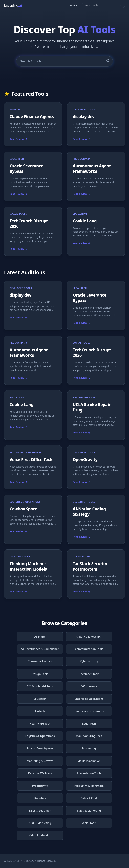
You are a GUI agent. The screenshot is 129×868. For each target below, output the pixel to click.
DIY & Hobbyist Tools (40, 686)
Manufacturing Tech (89, 736)
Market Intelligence (40, 748)
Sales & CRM (89, 798)
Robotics (40, 798)
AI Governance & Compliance (40, 649)
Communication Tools (89, 649)
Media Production (89, 761)
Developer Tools (89, 674)
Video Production (40, 835)
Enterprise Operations (89, 699)
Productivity (40, 786)
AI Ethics (40, 637)
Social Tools (89, 823)
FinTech (40, 711)
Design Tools (40, 674)
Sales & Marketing (89, 811)
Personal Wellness (40, 773)
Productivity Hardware (89, 786)
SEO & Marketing (40, 823)
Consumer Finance (40, 661)
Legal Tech (89, 724)
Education (40, 699)
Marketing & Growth (40, 761)
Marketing (89, 748)
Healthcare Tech (40, 724)
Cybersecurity (89, 661)
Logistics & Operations (40, 736)
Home (74, 5)
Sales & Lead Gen (40, 811)
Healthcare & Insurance (89, 711)
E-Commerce (89, 686)
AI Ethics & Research (89, 637)
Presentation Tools (89, 773)
